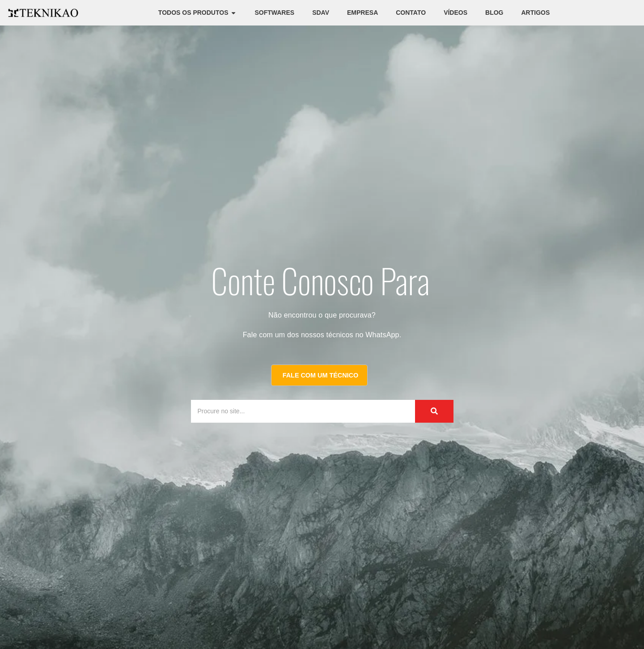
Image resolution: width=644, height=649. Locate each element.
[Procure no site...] (294, 411)
